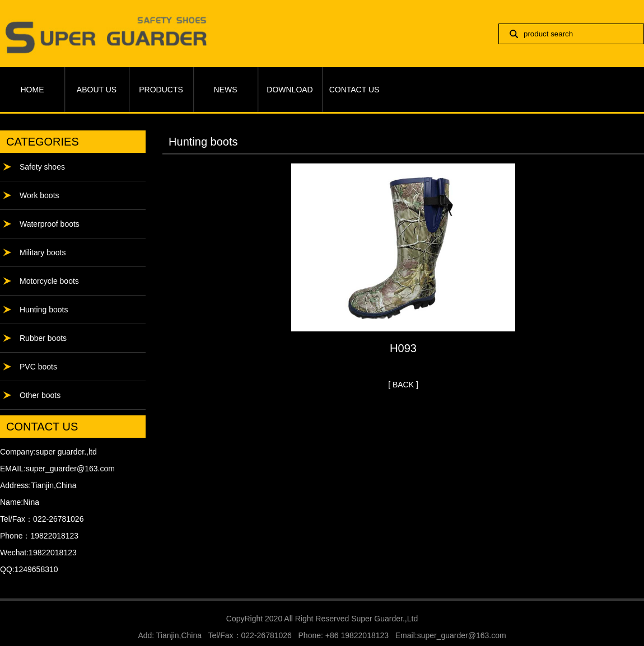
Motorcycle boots (49, 281)
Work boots (39, 195)
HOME (32, 90)
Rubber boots (43, 338)
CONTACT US (354, 90)
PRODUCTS (161, 90)
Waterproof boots (50, 224)
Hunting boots (44, 310)
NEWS (226, 90)
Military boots (43, 252)
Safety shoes (42, 167)
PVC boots (38, 367)
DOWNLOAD (290, 90)
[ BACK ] (403, 385)
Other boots (40, 395)
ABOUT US (97, 90)
